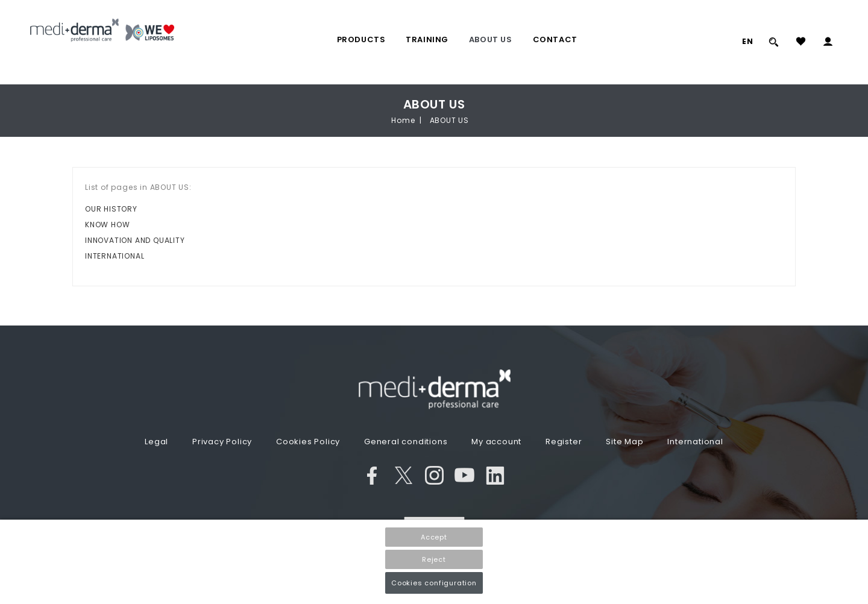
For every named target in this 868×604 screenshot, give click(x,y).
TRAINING (427, 39)
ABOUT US (491, 39)
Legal (156, 442)
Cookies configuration (434, 583)
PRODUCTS (361, 39)
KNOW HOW (107, 225)
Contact (555, 39)
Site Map (624, 442)
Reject (434, 559)
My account (496, 442)
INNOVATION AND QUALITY (135, 240)
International (695, 442)
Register (564, 442)
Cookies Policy (308, 442)
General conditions (406, 442)
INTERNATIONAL (115, 256)
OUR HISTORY (111, 209)
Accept (434, 537)
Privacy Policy (222, 442)
